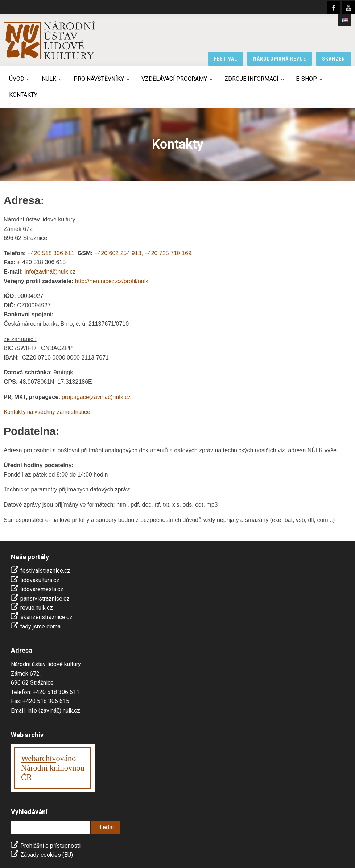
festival (226, 59)
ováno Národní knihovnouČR (53, 768)
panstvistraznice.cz (45, 599)
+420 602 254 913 (118, 253)
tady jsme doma (40, 626)
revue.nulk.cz (37, 608)
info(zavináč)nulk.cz (50, 272)
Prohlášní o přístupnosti (50, 846)
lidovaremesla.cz (42, 589)
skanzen (334, 59)
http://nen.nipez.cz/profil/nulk (112, 281)
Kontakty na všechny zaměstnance (47, 412)
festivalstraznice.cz (45, 571)
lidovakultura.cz (40, 580)
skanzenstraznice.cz (46, 617)
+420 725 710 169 (168, 253)
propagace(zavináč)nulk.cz (96, 397)
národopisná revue (280, 59)
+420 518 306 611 (51, 253)
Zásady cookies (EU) (47, 855)
